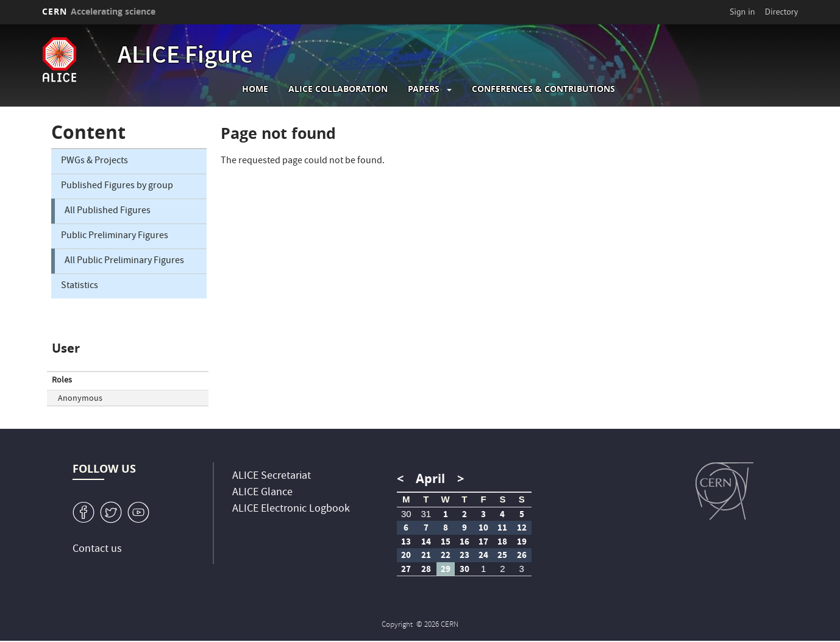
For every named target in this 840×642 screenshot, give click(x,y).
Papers (424, 89)
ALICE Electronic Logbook (291, 510)
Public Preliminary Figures (115, 236)
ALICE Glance (262, 493)
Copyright (398, 625)
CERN (99, 11)
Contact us (97, 550)
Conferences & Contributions (543, 89)
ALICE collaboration (338, 89)
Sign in (742, 12)
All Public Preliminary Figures (124, 261)
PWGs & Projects (94, 161)
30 (406, 514)
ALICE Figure (185, 57)
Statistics (80, 286)
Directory (781, 12)
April (430, 478)
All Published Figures (108, 211)
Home (255, 89)
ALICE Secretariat (272, 477)
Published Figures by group (117, 186)
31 (426, 514)
